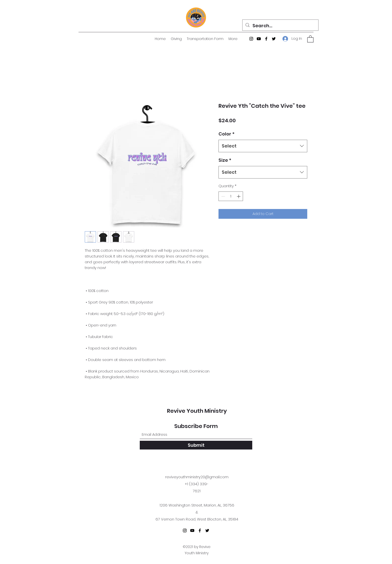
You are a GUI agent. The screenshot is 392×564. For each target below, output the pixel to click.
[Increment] (239, 196)
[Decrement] (223, 196)
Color (226, 134)
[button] (310, 39)
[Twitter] (274, 39)
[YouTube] (259, 39)
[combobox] (263, 146)
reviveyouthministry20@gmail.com (197, 477)
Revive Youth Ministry (197, 411)
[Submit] (196, 445)
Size (225, 160)
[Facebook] (266, 39)
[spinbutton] (231, 196)
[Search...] (280, 26)
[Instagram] (251, 39)
